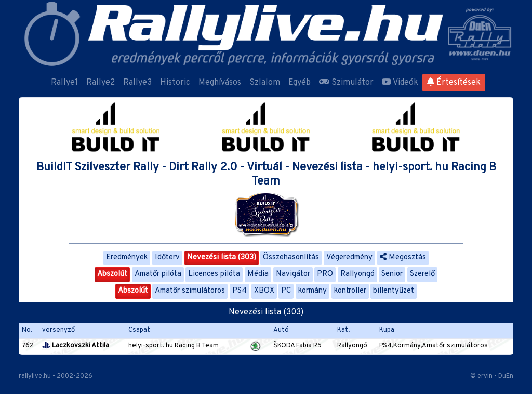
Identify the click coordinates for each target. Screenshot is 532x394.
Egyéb (300, 83)
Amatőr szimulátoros (190, 291)
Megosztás (403, 258)
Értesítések (454, 83)
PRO (325, 274)
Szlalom (265, 83)
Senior (392, 274)
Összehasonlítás (291, 258)
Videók (400, 83)
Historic (175, 83)
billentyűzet (394, 291)
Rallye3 (137, 83)
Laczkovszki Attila (76, 346)
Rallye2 (101, 83)
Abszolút (112, 274)
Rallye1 (64, 83)
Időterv (167, 258)
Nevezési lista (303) (222, 258)
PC (286, 291)
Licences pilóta (214, 274)
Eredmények (127, 258)
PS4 (240, 291)
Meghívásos (220, 83)
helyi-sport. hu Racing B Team (174, 346)
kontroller (350, 291)
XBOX (264, 291)
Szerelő (422, 274)
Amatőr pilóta (158, 274)
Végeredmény (349, 258)
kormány (312, 291)
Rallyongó (357, 274)
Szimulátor (346, 83)
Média (258, 274)
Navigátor (293, 274)
